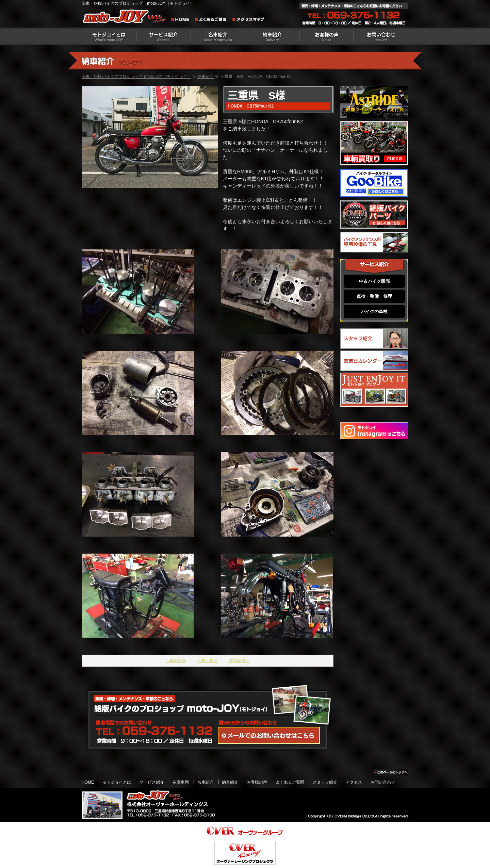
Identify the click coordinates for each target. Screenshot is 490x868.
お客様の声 (327, 36)
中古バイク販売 (374, 281)
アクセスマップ (248, 20)
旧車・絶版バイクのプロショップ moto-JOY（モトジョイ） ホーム (182, 20)
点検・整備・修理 (374, 296)
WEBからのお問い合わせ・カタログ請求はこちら (269, 735)
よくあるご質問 (213, 20)
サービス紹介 (163, 36)
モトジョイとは (109, 36)
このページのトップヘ (390, 772)
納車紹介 (272, 36)
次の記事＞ (239, 660)
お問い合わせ (381, 36)
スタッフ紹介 (325, 782)
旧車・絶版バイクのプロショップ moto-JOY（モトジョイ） (136, 77)
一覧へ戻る (208, 660)
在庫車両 (181, 782)
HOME (88, 782)
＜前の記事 (176, 660)
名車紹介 (218, 36)
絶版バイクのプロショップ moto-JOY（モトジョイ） (126, 18)
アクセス (354, 782)
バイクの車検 (374, 312)
